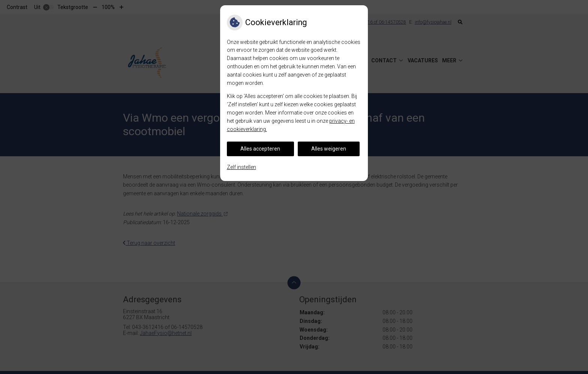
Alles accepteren (260, 149)
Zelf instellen (241, 167)
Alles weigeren (329, 149)
